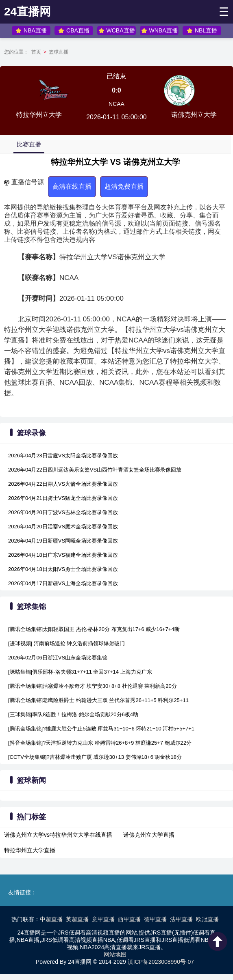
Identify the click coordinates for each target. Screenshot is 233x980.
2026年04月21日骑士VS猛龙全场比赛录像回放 (63, 498)
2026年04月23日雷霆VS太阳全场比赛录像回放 (63, 456)
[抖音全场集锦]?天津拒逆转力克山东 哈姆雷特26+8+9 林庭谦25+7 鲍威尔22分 (100, 743)
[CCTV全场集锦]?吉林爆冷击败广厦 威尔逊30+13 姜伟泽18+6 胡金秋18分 (95, 757)
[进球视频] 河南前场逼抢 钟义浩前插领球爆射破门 (66, 643)
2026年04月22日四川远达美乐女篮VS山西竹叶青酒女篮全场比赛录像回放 (95, 470)
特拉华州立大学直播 (30, 850)
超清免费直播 (124, 186)
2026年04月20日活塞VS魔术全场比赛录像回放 (63, 527)
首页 (36, 52)
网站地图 (115, 954)
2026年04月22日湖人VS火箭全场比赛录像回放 (63, 484)
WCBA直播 (117, 31)
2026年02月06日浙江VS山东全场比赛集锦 (58, 658)
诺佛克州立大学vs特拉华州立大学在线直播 (58, 835)
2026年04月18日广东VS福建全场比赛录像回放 (63, 555)
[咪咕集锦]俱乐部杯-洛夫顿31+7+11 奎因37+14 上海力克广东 (80, 672)
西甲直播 (129, 919)
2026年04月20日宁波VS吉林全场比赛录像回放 (63, 512)
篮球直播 (59, 52)
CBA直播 (74, 31)
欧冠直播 (207, 919)
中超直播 (51, 919)
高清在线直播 (72, 186)
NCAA (116, 104)
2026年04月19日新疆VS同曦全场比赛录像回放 (63, 541)
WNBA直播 (159, 31)
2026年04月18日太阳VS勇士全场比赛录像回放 (63, 569)
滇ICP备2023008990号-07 (161, 962)
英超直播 (77, 919)
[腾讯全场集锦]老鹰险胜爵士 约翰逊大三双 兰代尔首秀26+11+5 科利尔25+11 (98, 700)
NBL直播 (202, 31)
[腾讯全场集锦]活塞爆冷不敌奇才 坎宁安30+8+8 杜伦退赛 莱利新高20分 (93, 686)
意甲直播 (103, 919)
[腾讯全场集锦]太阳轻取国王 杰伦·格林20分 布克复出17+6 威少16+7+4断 (94, 629)
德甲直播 (155, 919)
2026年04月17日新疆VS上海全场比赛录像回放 (63, 583)
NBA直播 (31, 31)
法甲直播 (181, 919)
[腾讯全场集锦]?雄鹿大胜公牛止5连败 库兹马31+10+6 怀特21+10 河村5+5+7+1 (101, 729)
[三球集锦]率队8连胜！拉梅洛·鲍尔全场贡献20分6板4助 (73, 714)
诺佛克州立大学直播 (149, 835)
